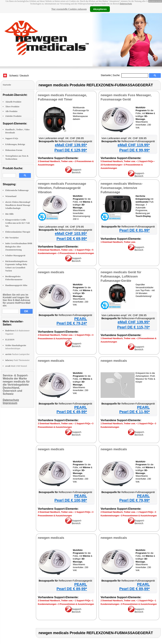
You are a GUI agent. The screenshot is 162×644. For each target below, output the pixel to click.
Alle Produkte (11, 111)
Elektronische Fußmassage (17, 190)
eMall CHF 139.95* (71, 145)
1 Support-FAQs (145, 161)
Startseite (106, 75)
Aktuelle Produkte (13, 102)
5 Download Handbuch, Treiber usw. (118, 161)
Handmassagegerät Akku (16, 285)
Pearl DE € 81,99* (134, 230)
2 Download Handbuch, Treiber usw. (55, 161)
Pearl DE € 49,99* (72, 412)
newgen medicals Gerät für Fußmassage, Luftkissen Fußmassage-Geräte (121, 276)
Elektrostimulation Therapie (18, 232)
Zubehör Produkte (13, 116)
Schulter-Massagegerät (15, 256)
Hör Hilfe (9, 214)
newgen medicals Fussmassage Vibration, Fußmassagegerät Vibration (62, 188)
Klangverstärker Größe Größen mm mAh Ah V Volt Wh (17, 223)
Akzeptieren (100, 9)
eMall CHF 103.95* (71, 233)
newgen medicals (51, 272)
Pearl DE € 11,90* (134, 412)
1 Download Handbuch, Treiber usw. (118, 242)
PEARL (81, 319)
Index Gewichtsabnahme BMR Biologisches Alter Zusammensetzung (19, 247)
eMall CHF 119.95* (134, 145)
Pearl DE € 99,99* (134, 150)
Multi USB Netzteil (16, 366)
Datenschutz (126, 4)
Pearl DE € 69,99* (72, 239)
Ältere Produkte (12, 107)
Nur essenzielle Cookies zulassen (69, 9)
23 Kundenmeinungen (111, 165)
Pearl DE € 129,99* (71, 150)
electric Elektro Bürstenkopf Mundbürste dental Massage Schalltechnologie (18, 205)
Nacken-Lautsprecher (17, 354)
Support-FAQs (12, 138)
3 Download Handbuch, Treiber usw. (55, 250)
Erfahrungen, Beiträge (15, 144)
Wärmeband (11, 196)
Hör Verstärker (12, 238)
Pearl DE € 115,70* (133, 327)
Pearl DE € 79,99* (134, 500)
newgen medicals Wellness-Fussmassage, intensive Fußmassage (122, 188)
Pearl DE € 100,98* (71, 500)
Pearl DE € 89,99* (72, 589)
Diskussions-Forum (14, 150)
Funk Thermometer (17, 360)
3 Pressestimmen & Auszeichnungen (76, 253)
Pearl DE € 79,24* (72, 323)
